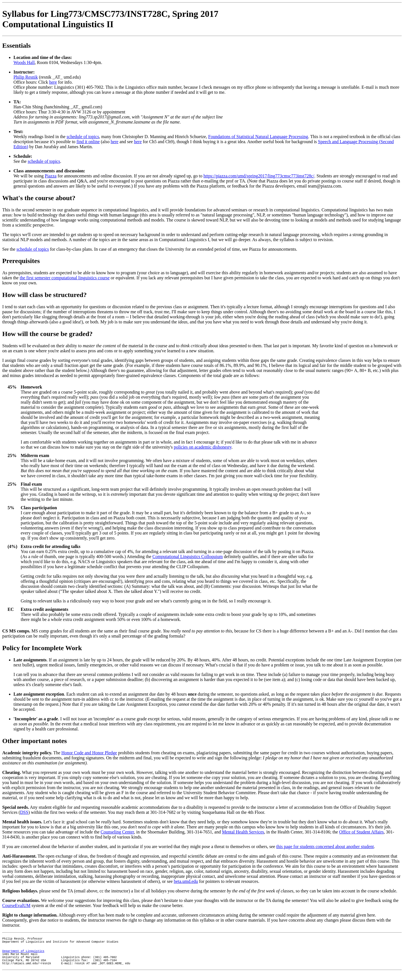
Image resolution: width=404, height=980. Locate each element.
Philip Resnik (26, 77)
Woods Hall (24, 62)
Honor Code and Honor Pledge (89, 753)
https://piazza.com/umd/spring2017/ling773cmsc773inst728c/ (259, 176)
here (53, 82)
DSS (24, 812)
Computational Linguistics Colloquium (188, 557)
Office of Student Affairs (361, 832)
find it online (88, 142)
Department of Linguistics (23, 955)
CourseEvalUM (16, 905)
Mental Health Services (243, 832)
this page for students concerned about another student (325, 847)
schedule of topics (83, 137)
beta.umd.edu (186, 881)
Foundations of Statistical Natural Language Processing (258, 137)
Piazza (51, 176)
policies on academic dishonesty (203, 447)
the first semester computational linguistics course (65, 278)
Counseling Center (117, 832)
